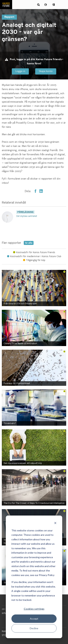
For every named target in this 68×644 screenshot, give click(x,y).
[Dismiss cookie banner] (55, 523)
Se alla (28, 243)
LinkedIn (41, 191)
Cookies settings (34, 609)
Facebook (35, 191)
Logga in (20, 71)
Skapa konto (46, 71)
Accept (34, 619)
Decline (34, 628)
